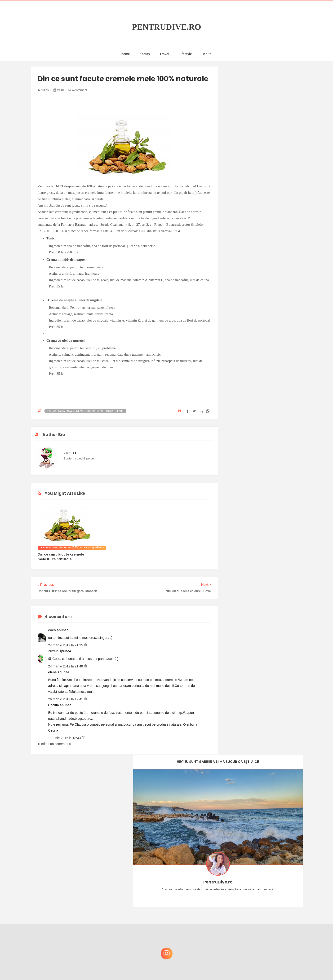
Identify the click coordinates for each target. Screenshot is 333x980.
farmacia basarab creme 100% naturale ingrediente (86, 411)
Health (206, 54)
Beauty (145, 54)
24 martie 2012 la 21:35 (66, 645)
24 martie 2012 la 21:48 (66, 666)
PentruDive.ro (166, 27)
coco (53, 630)
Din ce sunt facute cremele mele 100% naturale (61, 557)
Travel (164, 54)
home (126, 54)
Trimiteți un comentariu (54, 744)
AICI (60, 186)
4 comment (78, 90)
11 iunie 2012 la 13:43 (65, 738)
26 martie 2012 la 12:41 (66, 699)
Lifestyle (185, 54)
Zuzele (54, 651)
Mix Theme (206, 967)
